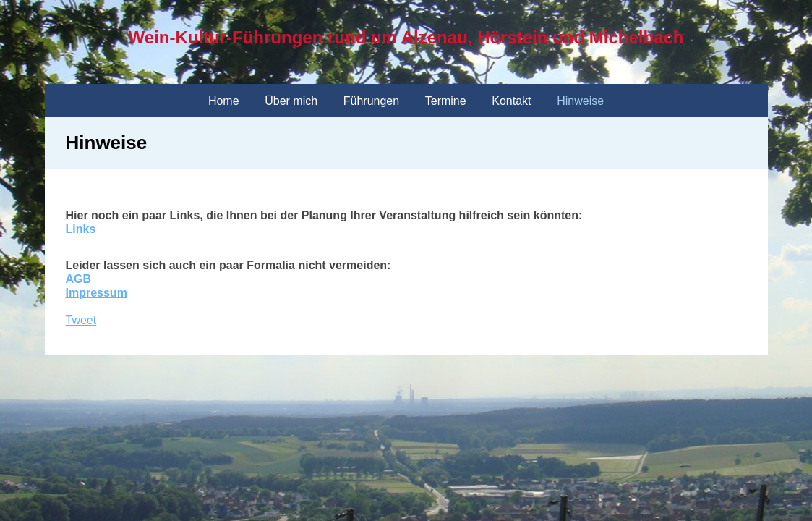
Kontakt (511, 101)
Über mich (291, 101)
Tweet (81, 320)
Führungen (371, 101)
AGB (79, 279)
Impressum (97, 293)
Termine (446, 101)
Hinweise (580, 101)
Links (81, 229)
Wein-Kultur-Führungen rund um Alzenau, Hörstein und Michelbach (406, 37)
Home (224, 101)
